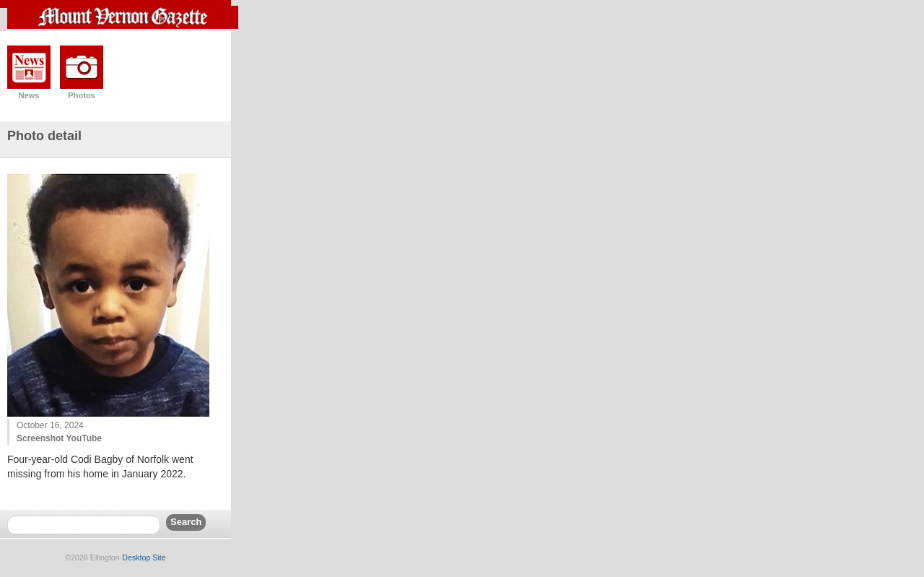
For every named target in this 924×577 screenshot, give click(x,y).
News (29, 95)
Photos (81, 95)
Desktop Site (144, 558)
